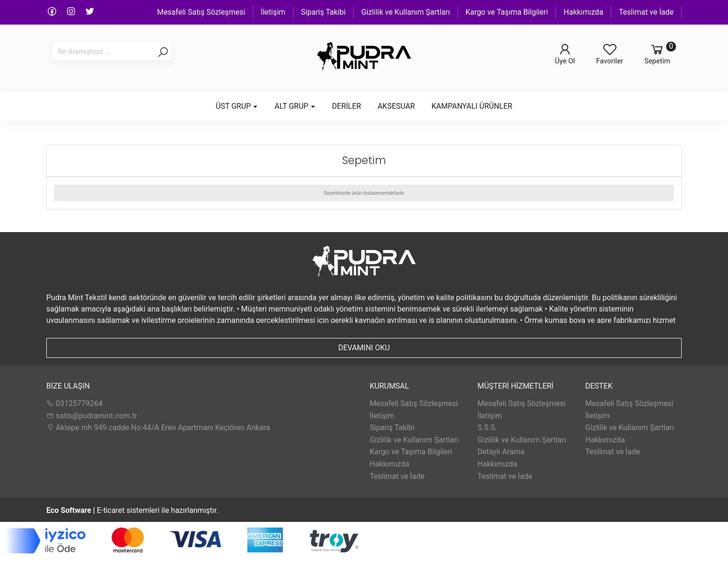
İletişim (273, 12)
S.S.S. (487, 428)
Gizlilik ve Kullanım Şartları (406, 12)
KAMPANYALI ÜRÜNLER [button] (472, 106)
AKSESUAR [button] (396, 106)
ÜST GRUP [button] (237, 106)
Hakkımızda (583, 12)
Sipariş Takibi (324, 12)
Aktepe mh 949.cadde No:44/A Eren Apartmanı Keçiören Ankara (158, 428)
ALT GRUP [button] (295, 106)
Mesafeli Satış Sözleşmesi (201, 12)
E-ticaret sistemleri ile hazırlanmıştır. (132, 510)
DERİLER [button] (346, 106)
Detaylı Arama (501, 452)
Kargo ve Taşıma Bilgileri (507, 12)
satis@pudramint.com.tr (92, 416)
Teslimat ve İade (646, 12)
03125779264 (74, 403)
